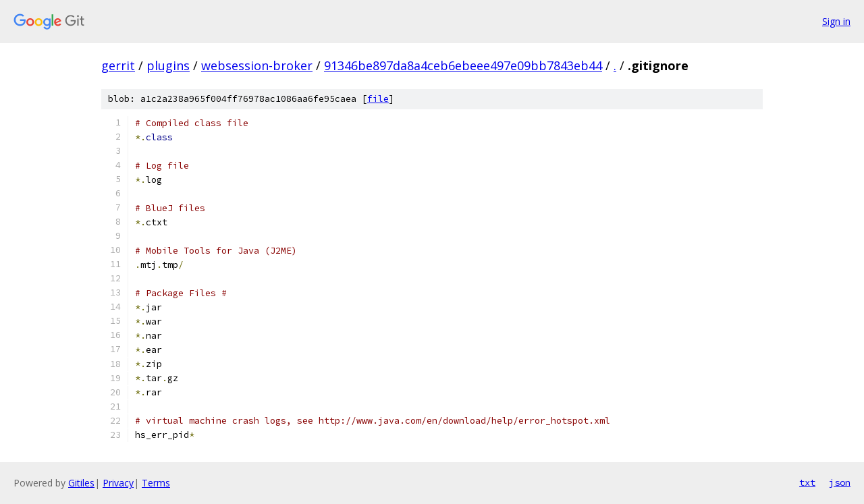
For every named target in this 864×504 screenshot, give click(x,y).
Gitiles (81, 483)
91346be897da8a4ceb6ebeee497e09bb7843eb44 (463, 65)
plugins (168, 65)
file (378, 99)
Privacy (118, 483)
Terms (156, 483)
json (840, 482)
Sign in (836, 21)
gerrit (118, 65)
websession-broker (257, 65)
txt (807, 482)
